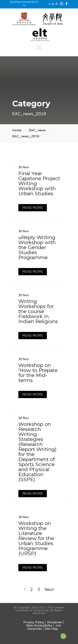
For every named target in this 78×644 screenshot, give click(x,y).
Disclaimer (55, 622)
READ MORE (33, 208)
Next (49, 590)
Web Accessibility (39, 626)
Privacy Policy (34, 622)
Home (17, 130)
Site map (51, 629)
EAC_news (37, 130)
